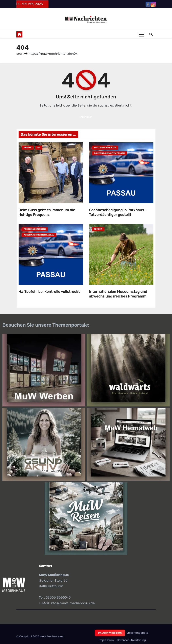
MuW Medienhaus (51, 636)
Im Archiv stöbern (110, 633)
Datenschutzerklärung (131, 640)
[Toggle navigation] (142, 34)
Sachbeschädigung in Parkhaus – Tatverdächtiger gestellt (118, 212)
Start (20, 54)
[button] (151, 34)
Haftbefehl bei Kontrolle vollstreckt (49, 292)
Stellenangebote (137, 633)
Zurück (86, 117)
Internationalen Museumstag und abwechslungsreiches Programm (118, 294)
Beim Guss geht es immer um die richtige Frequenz (47, 212)
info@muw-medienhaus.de (73, 603)
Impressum (106, 640)
